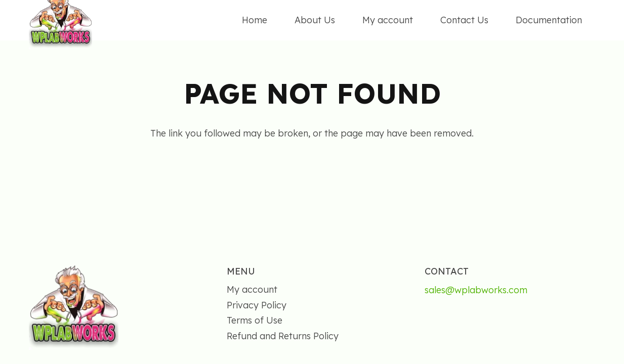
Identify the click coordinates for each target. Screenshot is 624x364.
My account (252, 289)
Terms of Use (255, 320)
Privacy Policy (257, 305)
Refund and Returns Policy (283, 336)
